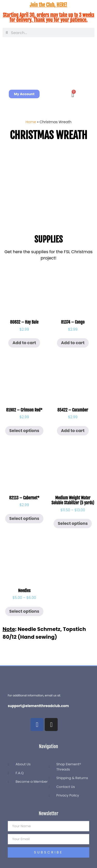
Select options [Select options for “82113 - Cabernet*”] (24, 518)
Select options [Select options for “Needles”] (24, 611)
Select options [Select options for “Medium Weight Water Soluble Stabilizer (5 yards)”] (73, 523)
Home (31, 122)
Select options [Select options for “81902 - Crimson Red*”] (24, 431)
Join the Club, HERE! (48, 5)
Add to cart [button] (24, 343)
